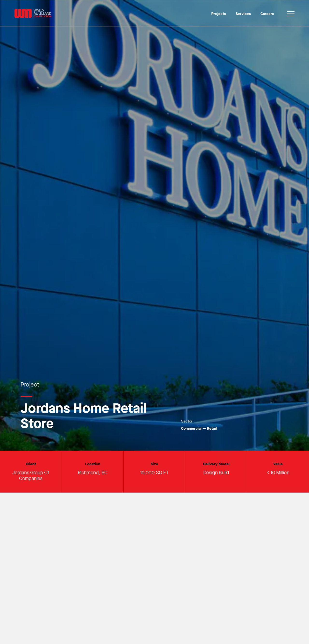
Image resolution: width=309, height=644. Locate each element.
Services (243, 14)
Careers (267, 14)
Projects (219, 14)
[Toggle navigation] (291, 15)
